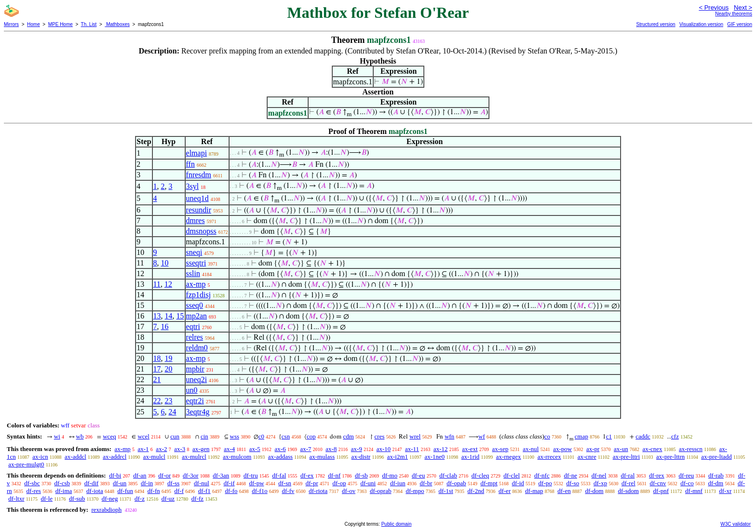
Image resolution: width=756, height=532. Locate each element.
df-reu (687, 475)
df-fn (154, 491)
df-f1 (204, 491)
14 (169, 316)
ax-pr (593, 449)
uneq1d (197, 198)
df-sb (361, 475)
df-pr (312, 483)
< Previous (714, 7)
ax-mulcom (237, 457)
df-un (120, 483)
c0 (261, 436)
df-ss (173, 483)
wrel (415, 436)
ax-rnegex (509, 457)
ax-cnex (652, 449)
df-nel (599, 475)
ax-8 (331, 449)
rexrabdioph (106, 510)
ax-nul (531, 449)
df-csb (62, 483)
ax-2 (161, 449)
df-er (505, 491)
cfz (675, 436)
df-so (573, 483)
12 (168, 284)
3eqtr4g (198, 412)
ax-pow (562, 449)
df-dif (92, 483)
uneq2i (197, 379)
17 (157, 369)
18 (157, 358)
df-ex (307, 475)
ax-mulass (322, 457)
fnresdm (199, 175)
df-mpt (489, 483)
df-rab (716, 475)
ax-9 (357, 449)
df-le (47, 499)
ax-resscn (691, 449)
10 (165, 263)
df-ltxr (16, 499)
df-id (518, 483)
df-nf (334, 475)
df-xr (725, 491)
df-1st (445, 491)
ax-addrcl (115, 457)
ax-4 (229, 449)
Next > (743, 7)
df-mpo (415, 491)
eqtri (193, 326)
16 (165, 326)
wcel (143, 436)
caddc (643, 436)
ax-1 (143, 449)
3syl (193, 186)
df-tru (251, 475)
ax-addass (280, 457)
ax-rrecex (549, 457)
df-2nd (476, 491)
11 (157, 284)
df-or (164, 475)
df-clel (512, 475)
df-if (229, 483)
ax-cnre (587, 457)
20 (169, 369)
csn (286, 436)
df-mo (390, 475)
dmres (196, 220)
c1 (609, 436)
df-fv (288, 491)
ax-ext (470, 449)
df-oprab (381, 491)
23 (169, 401)
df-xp (600, 483)
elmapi (197, 153)
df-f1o (260, 491)
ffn (190, 164)
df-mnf (694, 491)
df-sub (77, 499)
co (547, 436)
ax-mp (196, 284)
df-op (339, 483)
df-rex (657, 475)
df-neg (110, 499)
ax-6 (280, 449)
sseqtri (196, 263)
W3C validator (736, 524)
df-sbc (32, 483)
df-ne (570, 475)
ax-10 (384, 449)
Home (34, 24)
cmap (581, 436)
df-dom (594, 491)
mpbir (195, 369)
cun (175, 436)
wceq (109, 436)
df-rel (628, 483)
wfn (449, 436)
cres (380, 436)
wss (235, 436)
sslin (193, 273)
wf (482, 436)
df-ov (349, 491)
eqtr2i (195, 401)
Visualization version (701, 24)
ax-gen (201, 449)
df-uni (368, 483)
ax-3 (180, 449)
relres (195, 337)
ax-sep (500, 449)
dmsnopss (201, 231)
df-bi (115, 475)
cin (204, 436)
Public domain (397, 524)
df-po (545, 483)
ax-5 (255, 449)
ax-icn (40, 457)
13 (157, 316)
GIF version (740, 24)
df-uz (168, 499)
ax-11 (412, 449)
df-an (140, 475)
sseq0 (195, 305)
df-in (147, 483)
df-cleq (480, 475)
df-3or (191, 475)
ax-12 (441, 449)
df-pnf (661, 491)
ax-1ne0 (434, 457)
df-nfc (542, 475)
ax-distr (361, 457)
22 (157, 401)
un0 (192, 390)
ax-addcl (75, 457)
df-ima (64, 491)
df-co (687, 483)
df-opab (456, 483)
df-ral (628, 475)
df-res (34, 491)
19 (169, 358)
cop (311, 436)
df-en (564, 491)
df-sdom (628, 491)
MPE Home (61, 24)
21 (157, 379)
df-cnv (658, 483)
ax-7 (305, 449)
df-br (426, 483)
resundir (199, 210)
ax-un (621, 449)
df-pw (256, 483)
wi (57, 436)
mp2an (197, 316)
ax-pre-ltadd (716, 457)
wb (80, 436)
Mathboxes (117, 24)
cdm (348, 436)
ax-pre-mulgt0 (26, 464)
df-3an (221, 475)
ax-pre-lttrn (670, 457)
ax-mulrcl (194, 457)
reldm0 (197, 348)
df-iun (398, 483)
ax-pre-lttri (626, 457)
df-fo (231, 491)
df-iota (95, 491)
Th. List (89, 24)
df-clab (448, 475)
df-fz (197, 499)
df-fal (279, 475)
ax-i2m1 (398, 457)
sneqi (194, 252)
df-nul (202, 483)
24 (173, 412)
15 (180, 316)
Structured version (655, 24)
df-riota (318, 491)
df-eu (418, 475)
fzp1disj (199, 295)
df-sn (285, 483)
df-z (140, 499)
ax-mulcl (154, 457)
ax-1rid (471, 457)
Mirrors (11, 24)
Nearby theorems (734, 14)
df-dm (715, 483)
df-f (179, 491)
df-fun (125, 491)
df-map (534, 491)
